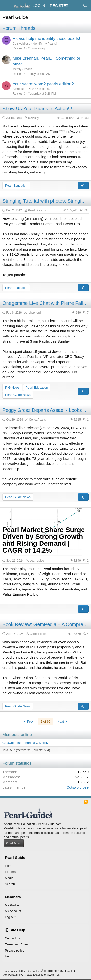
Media (9, 878)
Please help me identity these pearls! (46, 39)
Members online (17, 735)
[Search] (85, 5)
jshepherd (34, 313)
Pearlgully (30, 743)
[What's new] (76, 5)
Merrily (17, 69)
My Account (13, 911)
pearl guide (37, 561)
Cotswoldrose (21, 44)
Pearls (28, 69)
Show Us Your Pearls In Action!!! (37, 109)
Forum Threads (19, 28)
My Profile (12, 905)
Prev (28, 721)
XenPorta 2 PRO (13, 975)
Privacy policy (14, 950)
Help (8, 956)
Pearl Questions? (39, 89)
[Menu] (7, 6)
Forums (10, 872)
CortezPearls (37, 420)
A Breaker (19, 89)
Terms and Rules (17, 944)
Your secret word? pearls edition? (43, 84)
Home (9, 866)
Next (63, 721)
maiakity (33, 118)
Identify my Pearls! (45, 44)
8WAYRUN (54, 975)
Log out (10, 917)
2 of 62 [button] (46, 721)
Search (10, 884)
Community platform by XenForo (40, 971)
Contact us (12, 938)
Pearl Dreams (37, 210)
